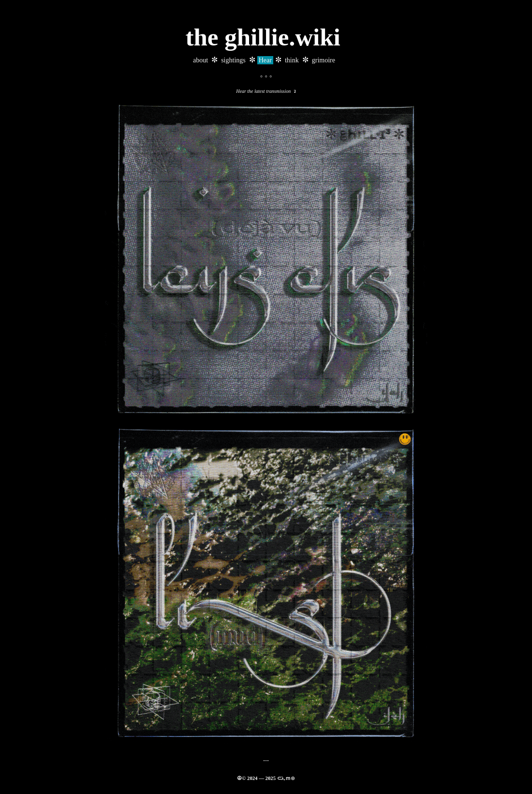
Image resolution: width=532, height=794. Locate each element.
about (200, 60)
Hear (265, 60)
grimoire (324, 60)
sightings (233, 60)
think (292, 60)
